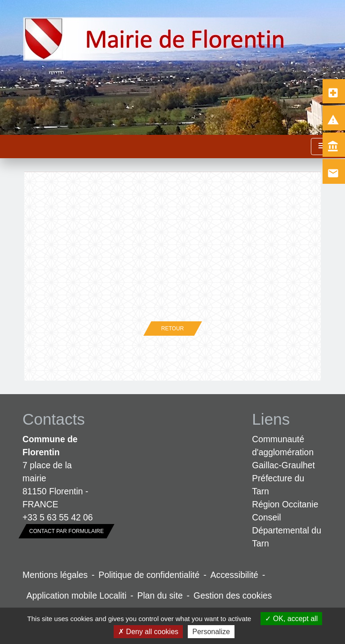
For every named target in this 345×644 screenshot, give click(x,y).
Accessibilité (234, 575)
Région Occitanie (285, 504)
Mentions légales (55, 575)
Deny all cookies (148, 632)
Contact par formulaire (66, 531)
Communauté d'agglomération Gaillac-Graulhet (283, 452)
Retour (172, 329)
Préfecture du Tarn (278, 485)
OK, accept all (291, 619)
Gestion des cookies (233, 595)
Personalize (211, 632)
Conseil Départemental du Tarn (287, 530)
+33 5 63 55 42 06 (58, 517)
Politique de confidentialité (149, 575)
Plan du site (160, 595)
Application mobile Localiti (77, 595)
